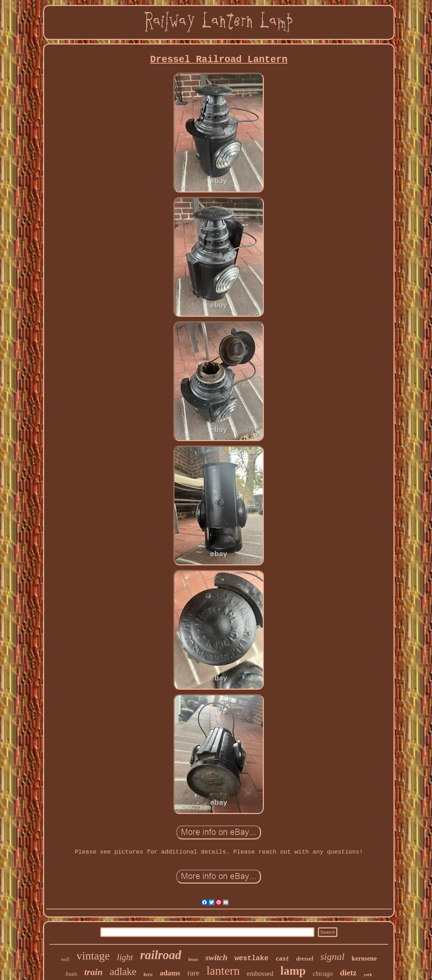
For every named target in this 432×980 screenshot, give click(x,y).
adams (170, 973)
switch (216, 957)
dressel (305, 959)
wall (65, 959)
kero (148, 975)
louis (71, 974)
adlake (123, 972)
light (125, 957)
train (94, 972)
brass (193, 959)
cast (282, 959)
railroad (161, 955)
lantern (223, 971)
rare (193, 973)
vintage (93, 956)
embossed (260, 973)
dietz (348, 973)
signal (332, 957)
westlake (251, 958)
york (368, 975)
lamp (293, 971)
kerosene (364, 958)
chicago (323, 974)
